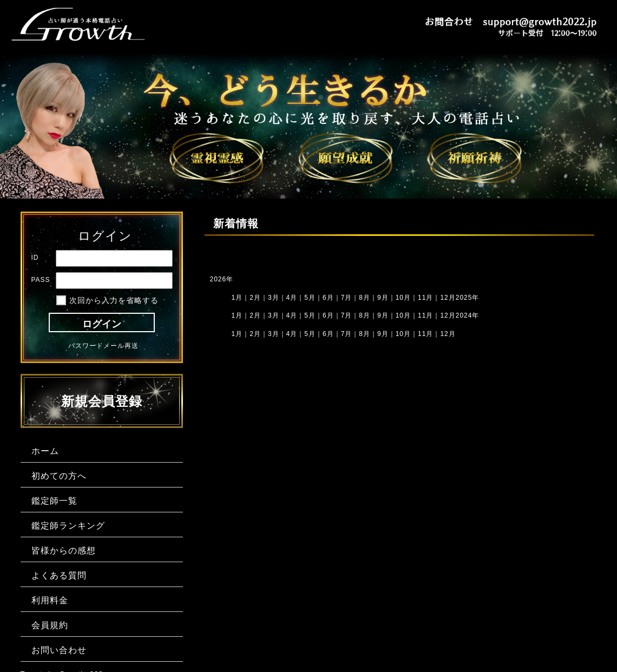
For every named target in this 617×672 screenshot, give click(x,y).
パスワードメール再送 (103, 346)
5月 (310, 298)
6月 (328, 315)
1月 (237, 298)
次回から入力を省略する (114, 300)
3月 (274, 334)
